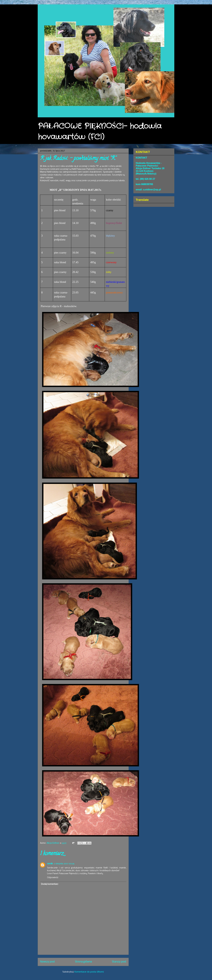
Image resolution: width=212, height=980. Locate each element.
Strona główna (83, 962)
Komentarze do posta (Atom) (89, 972)
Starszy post (119, 962)
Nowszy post (47, 962)
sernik (50, 864)
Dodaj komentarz (50, 884)
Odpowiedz (53, 878)
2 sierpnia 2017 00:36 (64, 864)
